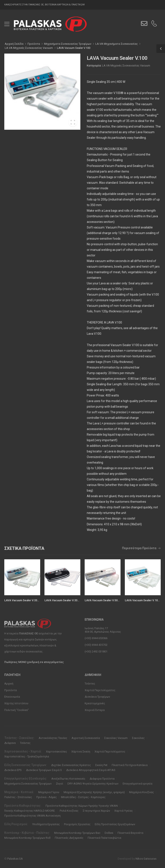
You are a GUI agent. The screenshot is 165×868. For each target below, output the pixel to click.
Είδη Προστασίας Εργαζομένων (115, 824)
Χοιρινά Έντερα (95, 710)
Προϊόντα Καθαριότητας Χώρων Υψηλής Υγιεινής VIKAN (82, 806)
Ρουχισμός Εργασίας (77, 824)
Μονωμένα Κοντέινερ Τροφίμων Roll (27, 838)
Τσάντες (90, 684)
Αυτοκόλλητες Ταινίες (53, 738)
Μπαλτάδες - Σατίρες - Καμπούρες (83, 797)
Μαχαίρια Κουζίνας (141, 792)
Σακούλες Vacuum (116, 738)
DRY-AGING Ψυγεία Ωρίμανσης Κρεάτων (93, 784)
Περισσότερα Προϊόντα (139, 548)
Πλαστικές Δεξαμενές (69, 838)
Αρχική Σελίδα (14, 44)
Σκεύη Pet (101, 765)
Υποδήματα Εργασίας (46, 824)
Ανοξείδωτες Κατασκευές (68, 779)
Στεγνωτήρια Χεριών (96, 811)
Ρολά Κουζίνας (69, 811)
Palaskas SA (15, 859)
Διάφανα (10, 743)
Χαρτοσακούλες (57, 752)
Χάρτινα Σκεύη (81, 752)
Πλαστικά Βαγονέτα (130, 833)
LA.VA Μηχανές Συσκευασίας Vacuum (126, 66)
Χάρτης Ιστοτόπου (16, 703)
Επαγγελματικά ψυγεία (137, 784)
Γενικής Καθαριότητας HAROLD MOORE (30, 811)
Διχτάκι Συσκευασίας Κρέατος (71, 765)
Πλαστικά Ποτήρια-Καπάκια (130, 765)
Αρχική (9, 684)
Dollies (109, 833)
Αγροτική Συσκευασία (86, 738)
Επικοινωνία (12, 697)
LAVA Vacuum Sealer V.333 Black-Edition (70, 600)
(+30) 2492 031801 (96, 651)
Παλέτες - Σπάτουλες (18, 797)
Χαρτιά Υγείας (124, 811)
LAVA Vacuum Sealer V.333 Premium (28, 600)
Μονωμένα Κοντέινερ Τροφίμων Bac (77, 833)
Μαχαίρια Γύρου (49, 792)
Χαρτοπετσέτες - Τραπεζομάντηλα (27, 756)
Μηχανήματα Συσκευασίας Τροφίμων (28, 784)
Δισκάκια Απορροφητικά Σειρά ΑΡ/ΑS (91, 770)
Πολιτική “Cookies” (17, 710)
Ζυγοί (60, 784)
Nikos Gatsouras (146, 859)
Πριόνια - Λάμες (47, 797)
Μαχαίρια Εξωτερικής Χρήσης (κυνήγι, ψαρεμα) (94, 792)
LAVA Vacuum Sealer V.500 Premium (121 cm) (114, 600)
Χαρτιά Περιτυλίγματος (100, 690)
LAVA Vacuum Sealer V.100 (74, 48)
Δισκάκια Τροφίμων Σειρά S (44, 770)
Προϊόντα (11, 690)
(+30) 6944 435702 (96, 645)
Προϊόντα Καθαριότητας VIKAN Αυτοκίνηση (32, 816)
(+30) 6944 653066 (96, 638)
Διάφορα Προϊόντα (102, 779)
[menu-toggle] (7, 24)
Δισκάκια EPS (13, 770)
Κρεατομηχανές (95, 703)
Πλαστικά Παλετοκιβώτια (104, 838)
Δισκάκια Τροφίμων (97, 697)
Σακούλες (138, 738)
